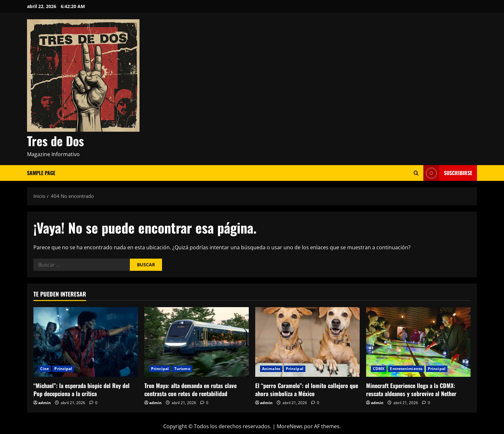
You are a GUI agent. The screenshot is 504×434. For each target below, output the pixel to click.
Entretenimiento (406, 369)
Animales (271, 369)
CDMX (379, 369)
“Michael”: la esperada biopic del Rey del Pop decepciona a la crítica (81, 390)
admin (45, 403)
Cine (45, 369)
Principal (63, 369)
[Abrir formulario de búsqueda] (416, 173)
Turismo (182, 369)
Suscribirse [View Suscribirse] (448, 173)
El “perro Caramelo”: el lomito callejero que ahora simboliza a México (307, 390)
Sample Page (41, 173)
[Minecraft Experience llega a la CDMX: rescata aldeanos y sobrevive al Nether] (418, 342)
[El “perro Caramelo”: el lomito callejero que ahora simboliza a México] (307, 342)
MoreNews (290, 426)
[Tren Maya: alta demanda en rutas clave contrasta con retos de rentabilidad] (197, 342)
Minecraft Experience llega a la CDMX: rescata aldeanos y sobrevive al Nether (411, 390)
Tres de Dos (55, 141)
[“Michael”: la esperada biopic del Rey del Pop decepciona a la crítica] (86, 342)
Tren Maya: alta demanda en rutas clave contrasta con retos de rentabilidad (190, 390)
